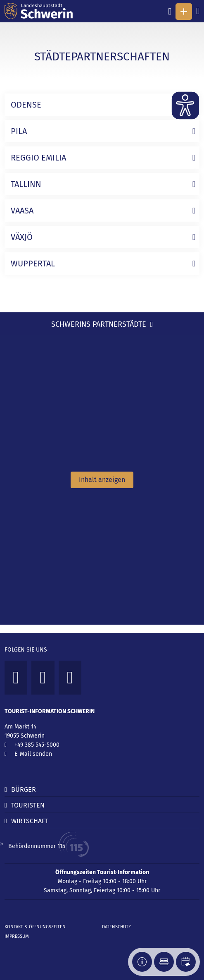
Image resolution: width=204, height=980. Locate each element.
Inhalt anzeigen (102, 480)
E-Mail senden (33, 754)
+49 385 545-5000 (37, 745)
